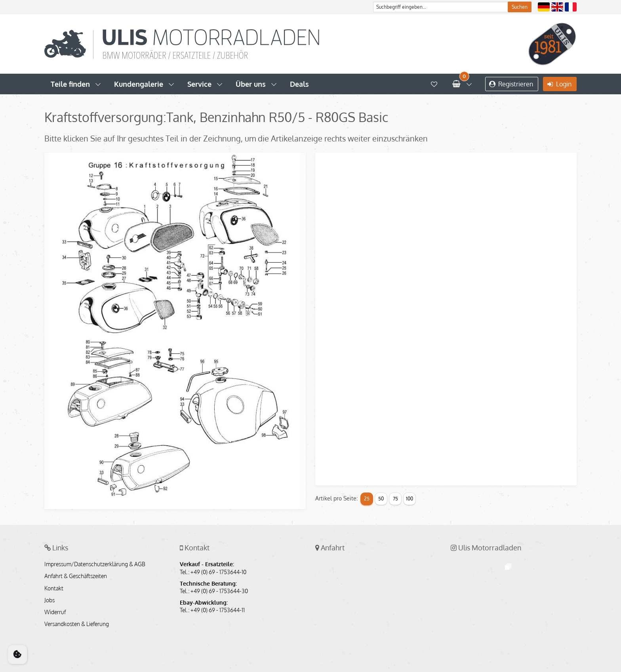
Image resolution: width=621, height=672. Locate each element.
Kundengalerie (139, 84)
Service (199, 84)
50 (381, 499)
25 (367, 499)
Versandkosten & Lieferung (77, 624)
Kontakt (54, 588)
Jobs (50, 600)
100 (410, 499)
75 (395, 499)
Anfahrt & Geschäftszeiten (76, 576)
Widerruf (55, 612)
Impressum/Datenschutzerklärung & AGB (95, 564)
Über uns (251, 84)
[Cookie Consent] (17, 655)
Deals (299, 84)
